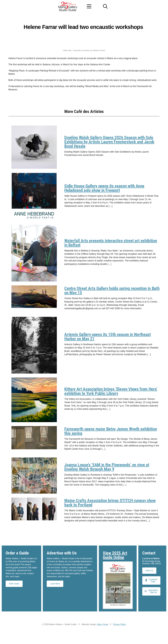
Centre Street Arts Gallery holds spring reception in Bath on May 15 (112, 290)
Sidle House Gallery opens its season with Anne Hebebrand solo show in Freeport (104, 188)
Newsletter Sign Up (151, 591)
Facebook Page (151, 580)
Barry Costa (103, 624)
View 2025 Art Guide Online (115, 555)
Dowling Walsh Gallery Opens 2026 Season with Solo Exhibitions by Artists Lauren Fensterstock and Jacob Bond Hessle (109, 142)
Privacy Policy (120, 624)
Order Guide (14, 584)
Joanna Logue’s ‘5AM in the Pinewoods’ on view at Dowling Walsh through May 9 (107, 467)
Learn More (55, 584)
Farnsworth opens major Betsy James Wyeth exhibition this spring (111, 431)
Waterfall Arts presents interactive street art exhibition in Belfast (111, 243)
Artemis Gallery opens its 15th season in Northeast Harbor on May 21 (108, 337)
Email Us (149, 571)
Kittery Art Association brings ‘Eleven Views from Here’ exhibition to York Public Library (111, 391)
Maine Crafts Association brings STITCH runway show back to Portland (110, 503)
